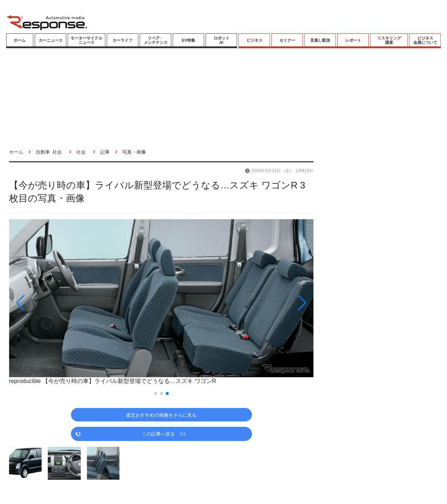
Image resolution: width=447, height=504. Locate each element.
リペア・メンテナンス (156, 40)
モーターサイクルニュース (87, 40)
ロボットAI (222, 40)
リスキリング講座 (389, 40)
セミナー (287, 40)
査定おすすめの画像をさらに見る (161, 415)
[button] (55, 303)
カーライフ (123, 40)
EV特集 (188, 40)
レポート (353, 40)
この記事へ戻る (164, 434)
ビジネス (254, 40)
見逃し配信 (320, 40)
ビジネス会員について (425, 40)
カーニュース (51, 40)
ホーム (20, 40)
